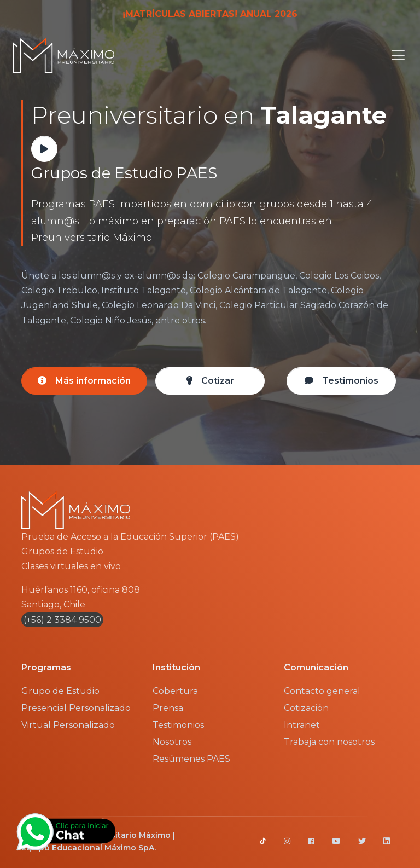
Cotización (306, 708)
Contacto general (322, 691)
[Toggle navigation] (395, 55)
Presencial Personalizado (76, 708)
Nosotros (172, 742)
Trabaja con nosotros (329, 742)
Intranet (302, 725)
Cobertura (175, 691)
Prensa (168, 708)
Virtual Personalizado (68, 725)
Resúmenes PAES (191, 759)
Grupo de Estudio (60, 691)
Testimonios (178, 725)
